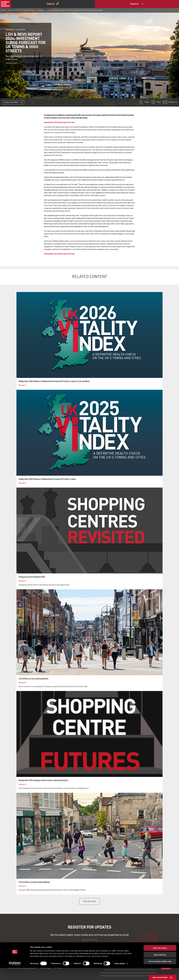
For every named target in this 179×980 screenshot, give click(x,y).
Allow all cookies (160, 960)
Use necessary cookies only (160, 973)
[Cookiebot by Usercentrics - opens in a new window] (15, 976)
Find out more (13, 63)
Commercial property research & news (21, 10)
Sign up (89, 943)
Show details (120, 975)
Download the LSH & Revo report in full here (59, 123)
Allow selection (160, 967)
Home (3, 10)
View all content (90, 901)
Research (41, 10)
